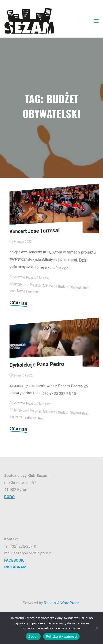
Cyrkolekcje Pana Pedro (37, 364)
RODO (9, 497)
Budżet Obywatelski (73, 287)
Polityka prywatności (61, 636)
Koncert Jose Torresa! (35, 231)
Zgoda (33, 636)
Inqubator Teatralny (23, 417)
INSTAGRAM (15, 567)
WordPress (70, 603)
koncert (33, 292)
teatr (41, 418)
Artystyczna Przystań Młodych (31, 278)
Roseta (49, 603)
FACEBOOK (14, 560)
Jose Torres (18, 291)
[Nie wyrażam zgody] (97, 628)
